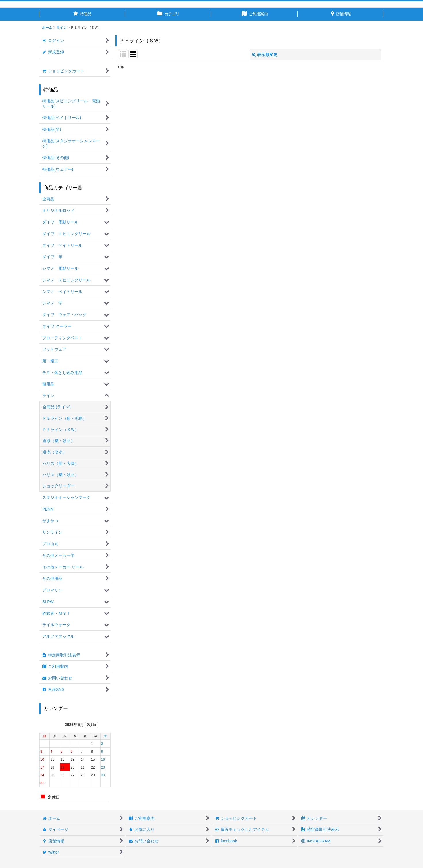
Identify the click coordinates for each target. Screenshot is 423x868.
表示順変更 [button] (265, 55)
